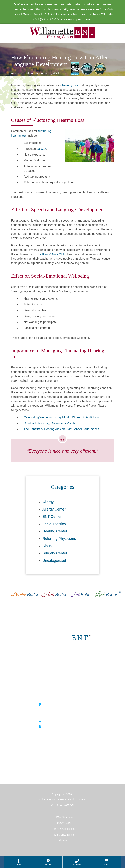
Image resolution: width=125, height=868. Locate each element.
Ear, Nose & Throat (55, 750)
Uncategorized (54, 561)
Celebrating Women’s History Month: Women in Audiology (61, 417)
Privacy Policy (63, 823)
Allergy (48, 502)
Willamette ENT (65, 655)
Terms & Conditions (63, 829)
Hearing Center (55, 531)
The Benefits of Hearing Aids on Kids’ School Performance (61, 429)
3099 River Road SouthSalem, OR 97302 (58, 709)
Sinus (47, 546)
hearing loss (70, 85)
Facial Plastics (54, 524)
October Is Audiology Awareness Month (49, 423)
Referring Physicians (59, 539)
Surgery (48, 773)
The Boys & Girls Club (51, 254)
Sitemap (63, 841)
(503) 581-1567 (51, 19)
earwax (41, 149)
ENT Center (52, 517)
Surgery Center (55, 553)
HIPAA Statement (63, 817)
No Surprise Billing (63, 835)
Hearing (48, 762)
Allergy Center (54, 509)
